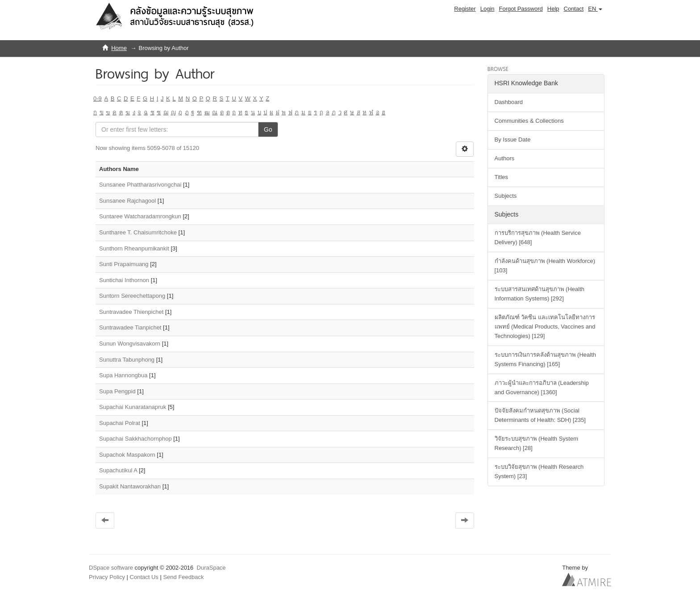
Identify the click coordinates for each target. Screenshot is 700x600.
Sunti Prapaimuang (124, 264)
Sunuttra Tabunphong (127, 360)
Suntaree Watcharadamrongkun (140, 216)
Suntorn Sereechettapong (132, 296)
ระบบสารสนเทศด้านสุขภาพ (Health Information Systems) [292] (540, 294)
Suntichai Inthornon (124, 280)
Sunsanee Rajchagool (127, 201)
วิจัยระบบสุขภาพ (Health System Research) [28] (536, 443)
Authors (505, 158)
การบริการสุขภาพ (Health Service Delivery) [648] (538, 237)
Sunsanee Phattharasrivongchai (140, 185)
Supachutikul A (118, 470)
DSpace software (111, 568)
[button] (595, 9)
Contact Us (144, 577)
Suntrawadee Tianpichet (130, 327)
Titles (502, 177)
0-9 (98, 98)
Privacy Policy (107, 577)
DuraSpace (211, 568)
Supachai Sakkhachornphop (135, 439)
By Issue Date (513, 140)
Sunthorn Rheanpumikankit (134, 248)
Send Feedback (183, 577)
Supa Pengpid (117, 391)
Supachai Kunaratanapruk (133, 407)
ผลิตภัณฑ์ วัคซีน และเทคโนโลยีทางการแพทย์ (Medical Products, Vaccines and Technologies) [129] (545, 327)
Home (119, 48)
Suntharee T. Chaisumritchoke (138, 232)
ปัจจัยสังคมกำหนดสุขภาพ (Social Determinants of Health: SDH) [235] (540, 415)
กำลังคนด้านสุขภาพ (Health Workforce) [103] (545, 266)
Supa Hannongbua (123, 375)
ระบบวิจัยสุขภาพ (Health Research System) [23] (539, 471)
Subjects (506, 196)
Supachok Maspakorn (127, 455)
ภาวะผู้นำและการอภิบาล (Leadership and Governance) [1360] (542, 387)
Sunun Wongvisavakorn (130, 344)
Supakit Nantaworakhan (130, 486)
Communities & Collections (529, 121)
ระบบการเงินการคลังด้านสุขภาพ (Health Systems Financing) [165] (546, 359)
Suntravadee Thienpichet (131, 312)
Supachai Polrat (120, 423)
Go (268, 129)
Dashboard (509, 102)
